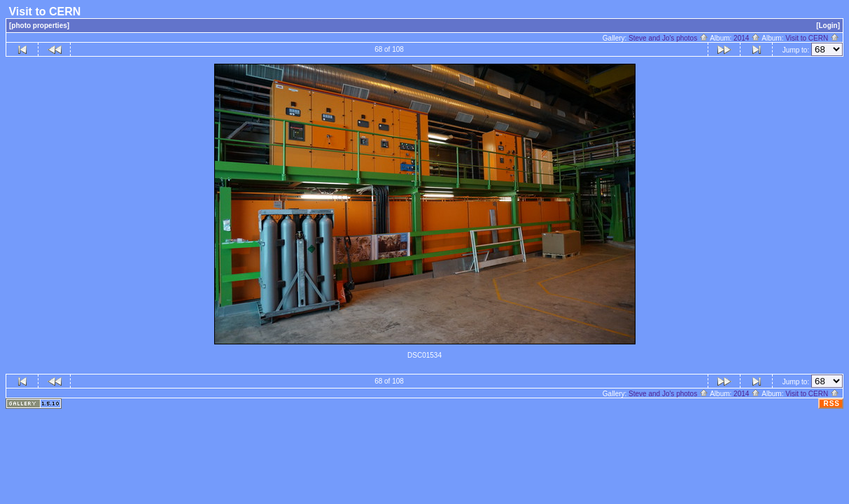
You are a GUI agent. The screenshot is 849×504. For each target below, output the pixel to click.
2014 (747, 38)
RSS (832, 404)
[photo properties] (39, 26)
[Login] (828, 26)
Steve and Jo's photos (668, 38)
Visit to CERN (812, 38)
